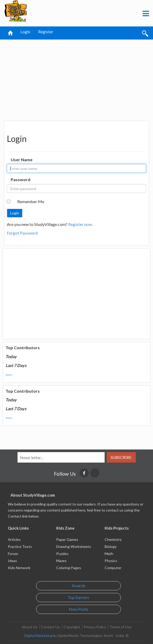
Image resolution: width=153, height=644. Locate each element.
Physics (111, 561)
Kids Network (19, 568)
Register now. (80, 224)
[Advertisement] (77, 79)
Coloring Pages (69, 568)
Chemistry (113, 539)
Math (109, 554)
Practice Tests (20, 546)
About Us (30, 627)
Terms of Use (121, 627)
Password (21, 179)
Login (25, 32)
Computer (113, 568)
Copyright (72, 627)
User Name (22, 160)
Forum (13, 554)
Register (46, 32)
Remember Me (31, 201)
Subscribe (121, 457)
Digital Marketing (38, 635)
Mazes (61, 561)
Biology (111, 546)
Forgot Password (22, 233)
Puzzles (62, 554)
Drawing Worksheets (74, 546)
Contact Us (50, 627)
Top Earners (78, 597)
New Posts (79, 609)
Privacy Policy (95, 627)
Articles (14, 539)
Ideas (12, 561)
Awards (79, 585)
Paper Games (67, 539)
